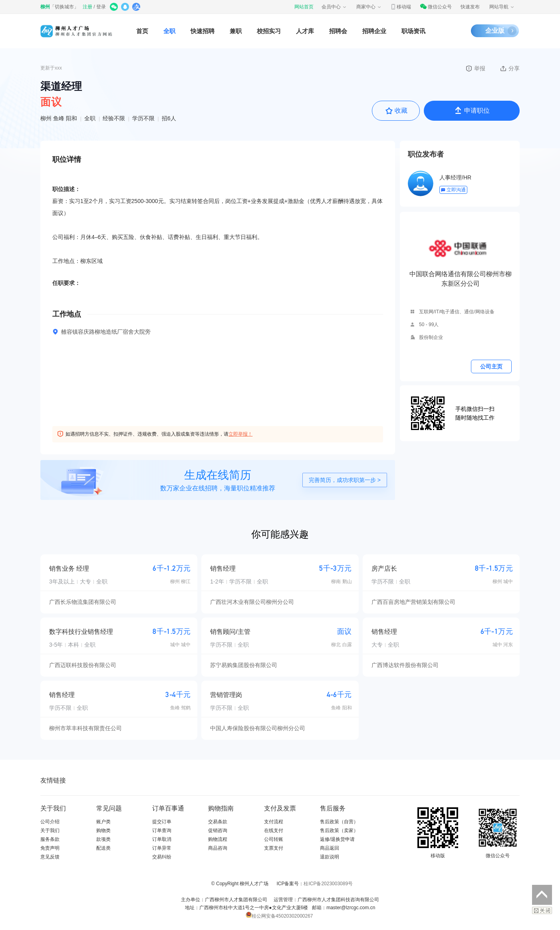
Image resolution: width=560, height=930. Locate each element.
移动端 (401, 7)
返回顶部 (542, 895)
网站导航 (502, 7)
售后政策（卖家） (339, 830)
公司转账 (274, 839)
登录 (101, 7)
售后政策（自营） (339, 822)
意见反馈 (50, 857)
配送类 (103, 848)
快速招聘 (203, 31)
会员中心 (334, 7)
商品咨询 (218, 848)
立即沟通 (453, 190)
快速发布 (470, 7)
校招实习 (269, 31)
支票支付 (274, 848)
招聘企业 (374, 31)
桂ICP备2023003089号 (328, 884)
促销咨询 (218, 830)
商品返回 (330, 848)
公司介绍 (50, 822)
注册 (87, 7)
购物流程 (218, 839)
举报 (475, 68)
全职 (169, 31)
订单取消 (162, 839)
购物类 (103, 830)
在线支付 (274, 830)
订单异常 (162, 848)
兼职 (236, 31)
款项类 (103, 839)
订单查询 (162, 830)
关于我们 (50, 830)
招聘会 (338, 31)
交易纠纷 (162, 857)
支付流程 (274, 822)
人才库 (305, 31)
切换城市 (64, 7)
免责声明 (50, 848)
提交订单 (162, 822)
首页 (142, 31)
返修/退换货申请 (337, 839)
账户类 (103, 822)
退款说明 (330, 857)
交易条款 (218, 822)
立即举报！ (240, 434)
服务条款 (50, 839)
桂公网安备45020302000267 (279, 916)
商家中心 (369, 7)
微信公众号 (436, 7)
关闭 (542, 910)
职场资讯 (413, 31)
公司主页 (491, 366)
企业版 (495, 31)
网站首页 (304, 7)
